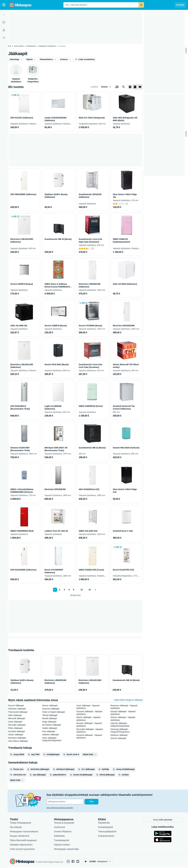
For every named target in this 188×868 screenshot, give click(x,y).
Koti (10, 46)
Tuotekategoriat (62, 841)
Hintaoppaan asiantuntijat (66, 849)
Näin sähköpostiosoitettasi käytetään (60, 808)
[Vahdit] (4, 30)
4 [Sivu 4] (69, 590)
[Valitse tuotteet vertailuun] (117, 87)
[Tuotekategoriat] (4, 5)
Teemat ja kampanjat (64, 823)
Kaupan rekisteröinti (19, 836)
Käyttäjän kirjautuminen (21, 845)
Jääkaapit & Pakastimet (47, 46)
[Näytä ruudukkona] (130, 87)
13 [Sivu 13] (82, 590)
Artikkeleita (59, 836)
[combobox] (101, 5)
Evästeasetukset (106, 836)
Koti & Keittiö (19, 46)
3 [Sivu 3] (64, 590)
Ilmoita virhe (75, 595)
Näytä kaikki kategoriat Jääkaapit (128, 700)
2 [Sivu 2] (60, 590)
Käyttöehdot (104, 823)
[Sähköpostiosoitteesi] (65, 802)
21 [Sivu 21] (90, 590)
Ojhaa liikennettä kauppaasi (23, 841)
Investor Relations (63, 832)
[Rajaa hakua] (4, 38)
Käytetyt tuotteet (62, 845)
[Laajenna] (4, 15)
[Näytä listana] (135, 87)
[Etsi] (141, 5)
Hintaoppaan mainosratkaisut (24, 832)
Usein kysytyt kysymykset (22, 849)
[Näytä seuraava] (95, 590)
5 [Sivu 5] (74, 590)
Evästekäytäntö (106, 828)
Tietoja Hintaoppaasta (20, 823)
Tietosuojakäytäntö (107, 832)
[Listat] (4, 22)
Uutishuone (60, 828)
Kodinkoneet (31, 46)
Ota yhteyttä (16, 828)
